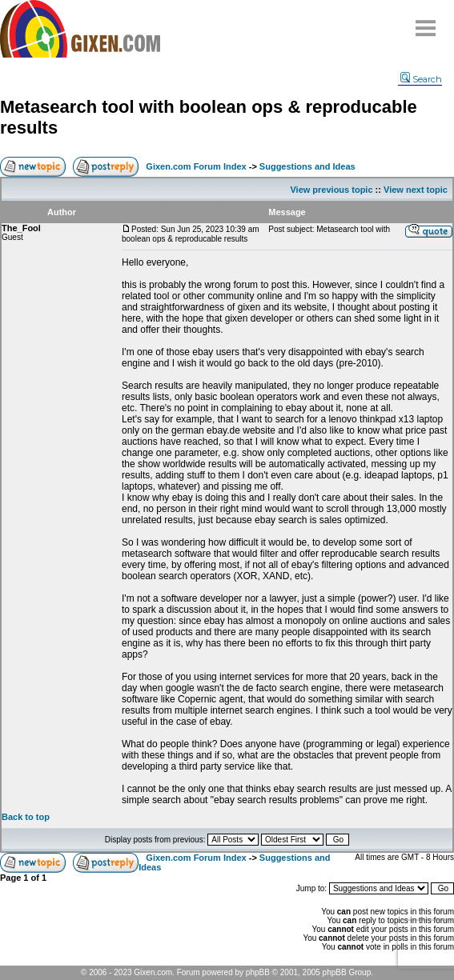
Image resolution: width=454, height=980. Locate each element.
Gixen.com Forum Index (196, 166)
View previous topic (331, 190)
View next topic (416, 190)
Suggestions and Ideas (307, 166)
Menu (426, 22)
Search (421, 79)
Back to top (26, 817)
